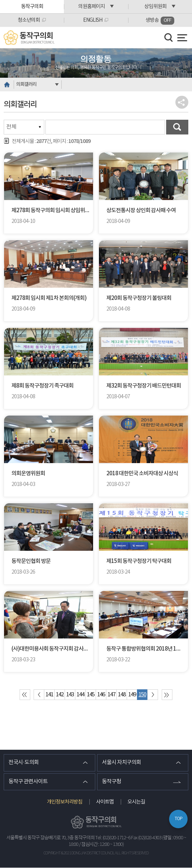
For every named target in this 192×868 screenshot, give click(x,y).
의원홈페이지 (92, 7)
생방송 (160, 21)
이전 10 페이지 (39, 695)
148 (122, 695)
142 (60, 695)
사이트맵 (105, 802)
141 (49, 695)
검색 (177, 127)
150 (142, 695)
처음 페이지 (25, 695)
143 (70, 695)
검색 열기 (169, 38)
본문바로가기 (0, 0)
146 (101, 695)
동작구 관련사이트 (28, 782)
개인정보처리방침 (65, 802)
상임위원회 (155, 7)
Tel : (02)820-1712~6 (113, 838)
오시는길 (136, 802)
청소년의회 (29, 20)
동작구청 (112, 782)
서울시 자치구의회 (121, 763)
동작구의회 (32, 7)
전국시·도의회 (24, 763)
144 (80, 695)
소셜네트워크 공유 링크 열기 (182, 102)
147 (111, 695)
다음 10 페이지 (153, 695)
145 (91, 695)
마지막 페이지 (167, 695)
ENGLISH (93, 20)
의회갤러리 (26, 85)
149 (132, 695)
